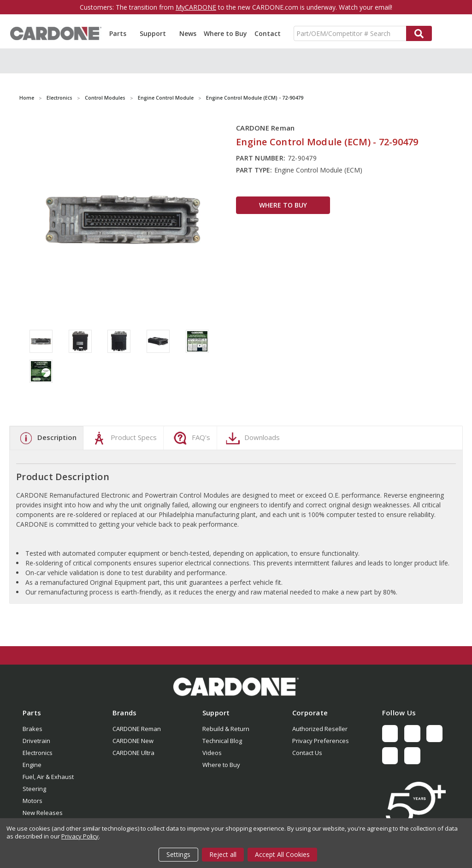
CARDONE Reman (137, 729)
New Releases (43, 813)
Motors (32, 801)
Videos (212, 753)
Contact (268, 33)
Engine (32, 765)
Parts (121, 33)
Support (156, 33)
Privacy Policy (80, 836)
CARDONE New (133, 741)
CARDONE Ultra (133, 753)
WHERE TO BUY (283, 205)
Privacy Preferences (321, 741)
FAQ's (191, 438)
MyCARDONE (196, 7)
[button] (236, 687)
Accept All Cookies (282, 854)
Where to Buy (225, 33)
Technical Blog (222, 741)
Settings (178, 854)
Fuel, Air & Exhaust (48, 777)
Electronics (38, 753)
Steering (34, 789)
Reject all (223, 854)
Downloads (252, 438)
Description (47, 438)
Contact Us (307, 753)
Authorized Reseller (320, 729)
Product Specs (123, 438)
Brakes (32, 729)
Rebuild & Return (226, 729)
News (188, 33)
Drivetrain (36, 741)
